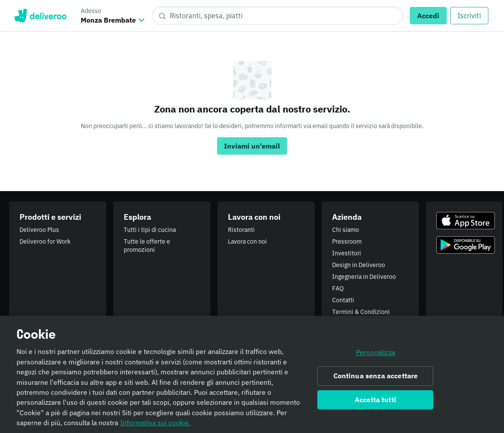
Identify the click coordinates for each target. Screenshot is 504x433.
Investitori (347, 253)
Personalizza (376, 355)
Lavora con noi (247, 241)
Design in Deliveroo (359, 265)
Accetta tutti (376, 403)
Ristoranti (241, 230)
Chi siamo (346, 230)
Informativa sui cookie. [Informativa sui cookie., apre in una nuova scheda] (155, 426)
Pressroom (347, 241)
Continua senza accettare (376, 379)
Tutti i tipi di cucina (150, 230)
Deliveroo (40, 16)
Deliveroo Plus (39, 230)
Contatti (343, 300)
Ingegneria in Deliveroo (364, 277)
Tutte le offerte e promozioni (147, 246)
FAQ (338, 288)
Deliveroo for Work (45, 241)
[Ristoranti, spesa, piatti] (278, 16)
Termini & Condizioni (361, 312)
